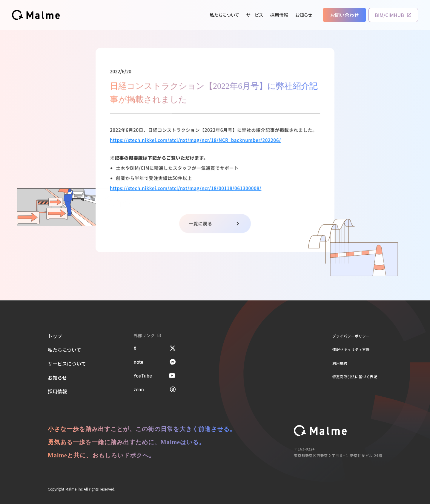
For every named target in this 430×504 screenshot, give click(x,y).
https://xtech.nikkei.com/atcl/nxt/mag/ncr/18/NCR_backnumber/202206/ (196, 140)
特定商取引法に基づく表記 (355, 377)
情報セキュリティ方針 (351, 349)
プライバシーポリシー (351, 336)
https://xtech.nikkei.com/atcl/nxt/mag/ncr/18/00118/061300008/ (186, 188)
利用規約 (340, 363)
